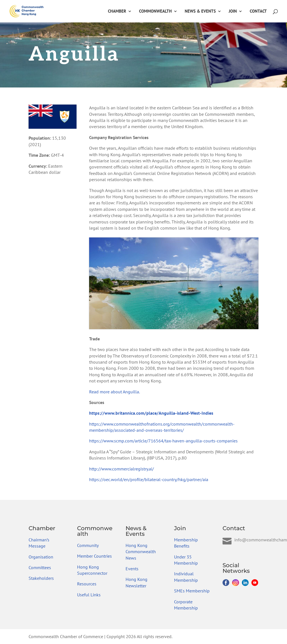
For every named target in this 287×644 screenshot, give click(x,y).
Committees (40, 567)
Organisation (41, 557)
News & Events (200, 11)
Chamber (117, 11)
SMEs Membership (192, 591)
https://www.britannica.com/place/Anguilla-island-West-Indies (151, 413)
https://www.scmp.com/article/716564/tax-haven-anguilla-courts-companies (163, 441)
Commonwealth (155, 11)
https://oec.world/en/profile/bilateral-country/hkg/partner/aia (149, 479)
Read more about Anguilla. (114, 392)
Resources (87, 584)
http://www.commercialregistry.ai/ (121, 469)
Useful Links (89, 595)
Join (233, 11)
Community (88, 545)
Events (132, 569)
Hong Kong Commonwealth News (141, 552)
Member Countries (94, 556)
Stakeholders (41, 578)
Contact (258, 11)
